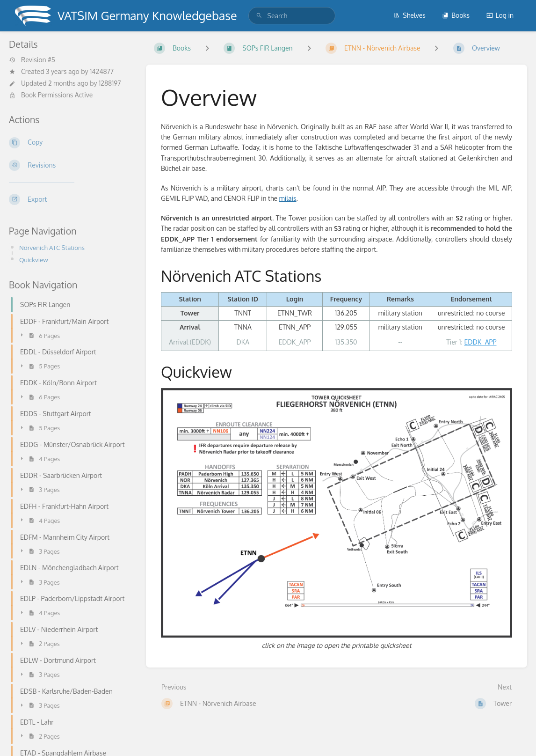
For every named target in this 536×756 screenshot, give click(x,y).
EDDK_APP (480, 342)
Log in (500, 15)
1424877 (102, 71)
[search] (292, 16)
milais (288, 198)
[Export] (70, 199)
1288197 (110, 83)
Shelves (409, 15)
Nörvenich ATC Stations (52, 247)
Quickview (34, 260)
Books (456, 15)
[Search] (259, 16)
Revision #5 (32, 60)
